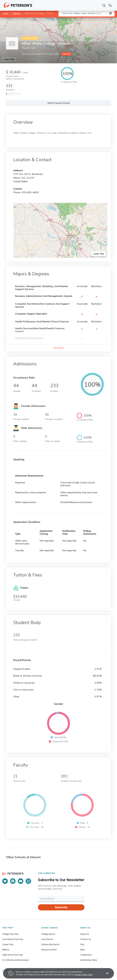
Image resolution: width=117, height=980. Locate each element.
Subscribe (61, 907)
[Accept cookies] (105, 973)
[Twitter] (5, 881)
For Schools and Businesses (15, 960)
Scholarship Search (50, 944)
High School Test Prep (13, 955)
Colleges (16, 13)
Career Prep (8, 944)
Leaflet (80, 19)
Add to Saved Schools (59, 103)
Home (5, 13)
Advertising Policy (89, 960)
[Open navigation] (110, 5)
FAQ (82, 944)
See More (58, 348)
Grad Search (47, 939)
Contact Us (86, 939)
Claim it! (66, 54)
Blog (82, 950)
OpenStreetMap (96, 19)
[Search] (104, 5)
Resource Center (49, 950)
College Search (48, 934)
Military (6, 950)
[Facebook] (13, 881)
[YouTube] (21, 881)
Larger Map (9, 59)
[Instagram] (28, 881)
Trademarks (86, 955)
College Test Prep (10, 934)
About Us (85, 934)
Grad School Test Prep (13, 939)
